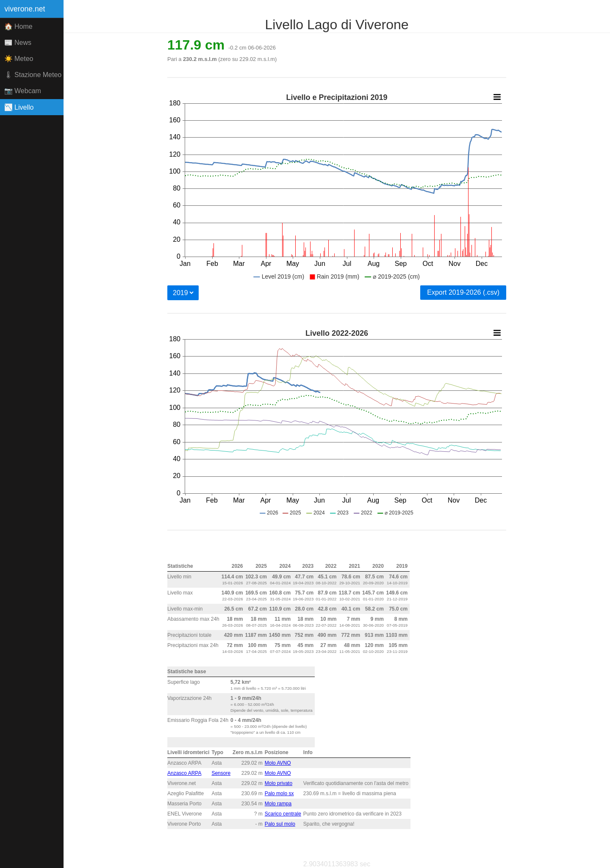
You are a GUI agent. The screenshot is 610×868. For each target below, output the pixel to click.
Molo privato (279, 783)
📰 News (18, 43)
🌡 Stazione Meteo (33, 75)
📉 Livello (19, 107)
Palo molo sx (279, 793)
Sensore (221, 773)
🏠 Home (18, 26)
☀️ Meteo (19, 59)
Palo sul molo (280, 824)
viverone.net (25, 9)
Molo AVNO (278, 763)
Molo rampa (278, 804)
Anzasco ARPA (184, 773)
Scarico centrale (283, 814)
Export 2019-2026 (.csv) (463, 292)
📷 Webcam (23, 91)
